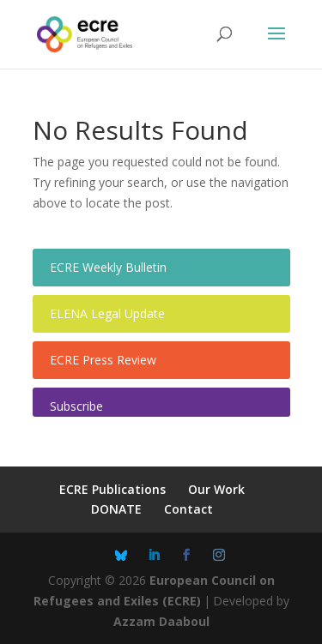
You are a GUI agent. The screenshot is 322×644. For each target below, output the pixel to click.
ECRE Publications (112, 489)
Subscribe (76, 406)
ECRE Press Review (103, 360)
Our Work (216, 489)
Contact (188, 509)
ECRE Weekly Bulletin (108, 267)
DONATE (116, 509)
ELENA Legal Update (107, 313)
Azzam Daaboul (161, 621)
